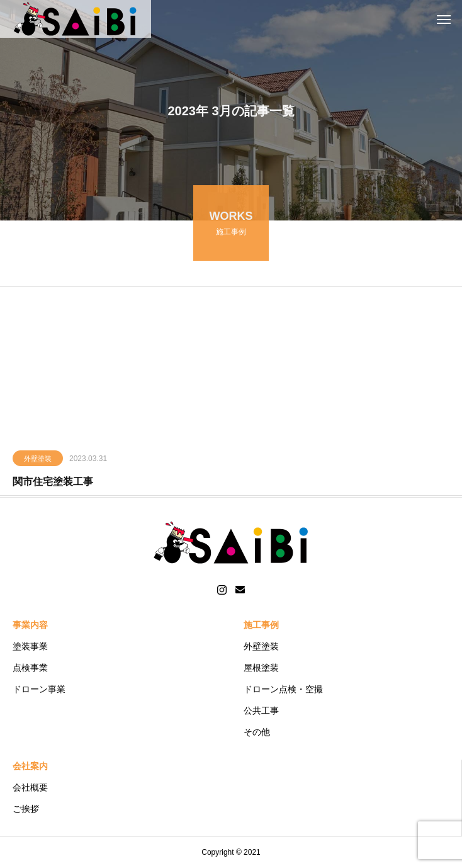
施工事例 (261, 625)
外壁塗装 (38, 460)
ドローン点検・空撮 (283, 689)
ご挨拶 (26, 809)
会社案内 (30, 766)
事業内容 (30, 625)
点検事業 (30, 668)
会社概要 (30, 787)
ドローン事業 (39, 689)
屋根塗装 (261, 668)
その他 (257, 732)
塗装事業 (30, 646)
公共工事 (261, 711)
